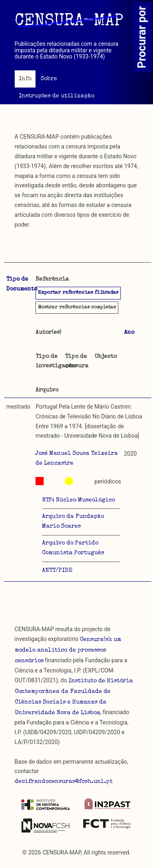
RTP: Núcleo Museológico (79, 500)
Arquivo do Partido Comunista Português (73, 548)
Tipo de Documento (22, 284)
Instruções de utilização (57, 96)
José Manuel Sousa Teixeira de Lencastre (77, 459)
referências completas (77, 308)
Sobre (49, 79)
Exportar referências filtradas (78, 293)
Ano (129, 333)
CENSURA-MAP (69, 22)
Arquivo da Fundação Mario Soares (73, 522)
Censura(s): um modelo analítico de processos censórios (68, 650)
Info (25, 79)
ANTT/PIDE (57, 571)
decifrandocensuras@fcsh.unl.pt (64, 782)
